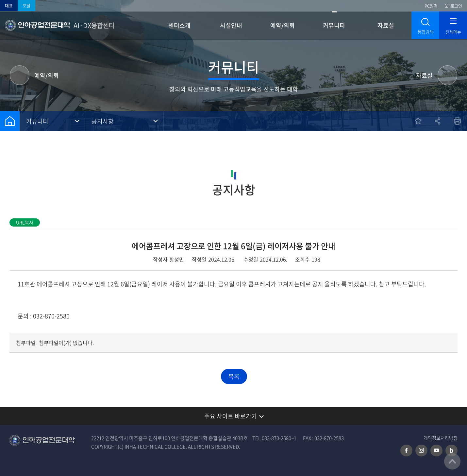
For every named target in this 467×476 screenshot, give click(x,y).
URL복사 (25, 222)
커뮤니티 (334, 25)
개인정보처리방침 (441, 438)
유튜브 (436, 450)
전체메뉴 (453, 32)
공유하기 (438, 121)
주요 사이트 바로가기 (231, 416)
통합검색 (425, 32)
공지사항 (103, 121)
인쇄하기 (457, 121)
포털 (26, 5)
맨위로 (452, 461)
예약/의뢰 (283, 25)
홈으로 (10, 121)
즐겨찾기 (418, 121)
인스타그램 (421, 450)
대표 (9, 5)
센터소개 (179, 25)
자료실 (386, 25)
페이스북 (406, 450)
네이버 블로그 (451, 450)
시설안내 (231, 25)
